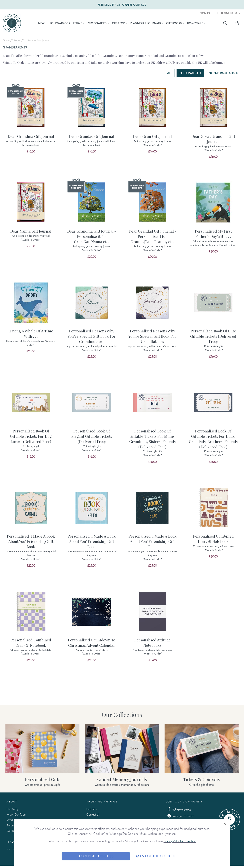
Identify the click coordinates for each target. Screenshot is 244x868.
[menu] (120, 23)
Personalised (190, 73)
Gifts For (16, 40)
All (169, 73)
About (12, 802)
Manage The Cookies (156, 856)
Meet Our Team (16, 814)
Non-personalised (223, 73)
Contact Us (93, 814)
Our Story (12, 809)
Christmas (28, 40)
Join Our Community (185, 802)
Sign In (205, 13)
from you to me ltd (180, 816)
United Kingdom (226, 13)
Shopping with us (102, 802)
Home (6, 40)
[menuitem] (41, 23)
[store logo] (12, 23)
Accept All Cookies (96, 856)
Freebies (91, 809)
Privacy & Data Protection (180, 841)
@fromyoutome (179, 809)
